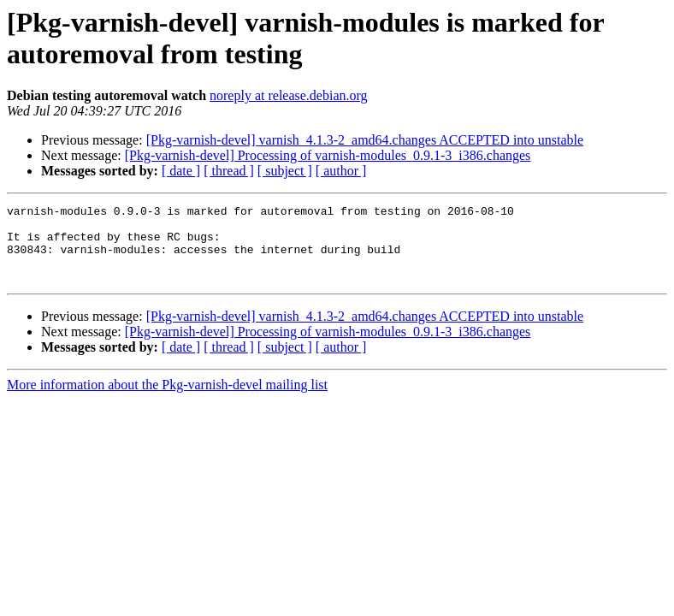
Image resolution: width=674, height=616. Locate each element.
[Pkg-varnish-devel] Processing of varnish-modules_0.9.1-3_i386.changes (328, 155)
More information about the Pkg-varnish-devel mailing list (167, 400)
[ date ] (181, 171)
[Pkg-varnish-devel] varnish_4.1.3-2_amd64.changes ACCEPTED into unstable (365, 140)
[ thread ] (229, 171)
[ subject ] (285, 171)
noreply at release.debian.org (289, 95)
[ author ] (341, 171)
